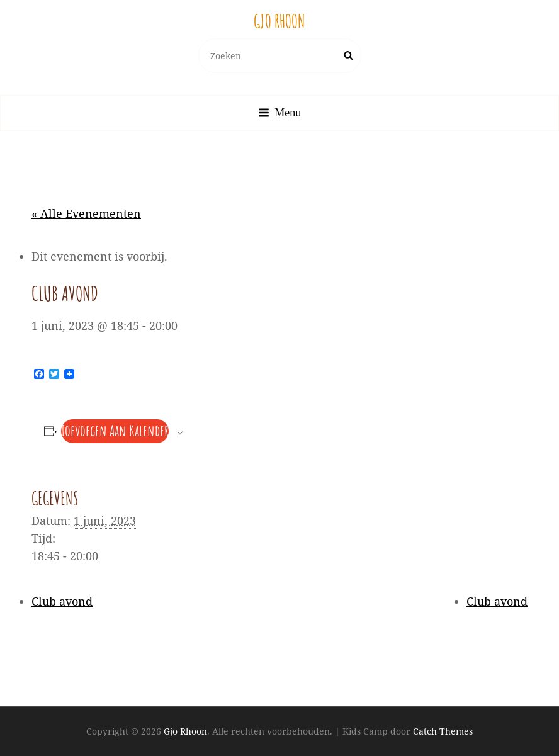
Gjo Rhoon (279, 21)
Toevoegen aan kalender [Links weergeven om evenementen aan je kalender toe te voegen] (115, 431)
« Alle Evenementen (86, 213)
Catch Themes (443, 731)
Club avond (62, 601)
